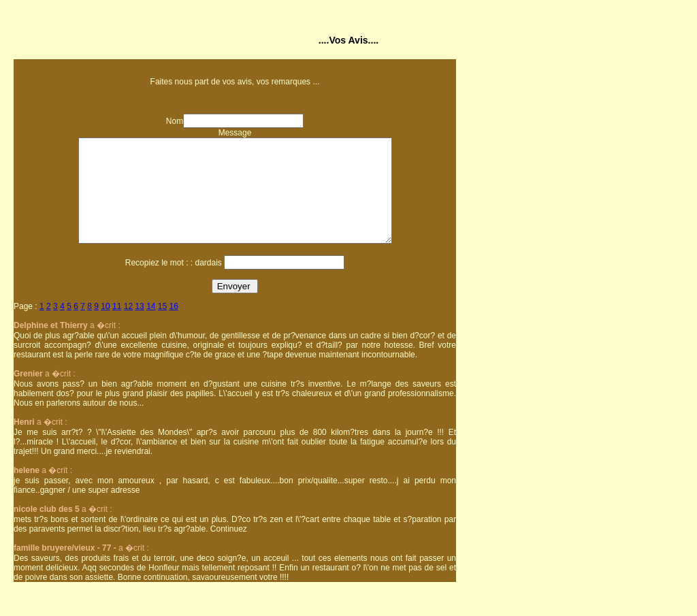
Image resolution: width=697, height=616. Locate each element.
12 (128, 327)
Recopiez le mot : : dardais (174, 283)
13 (139, 327)
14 (151, 327)
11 (117, 327)
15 (162, 327)
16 (174, 327)
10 (105, 327)
